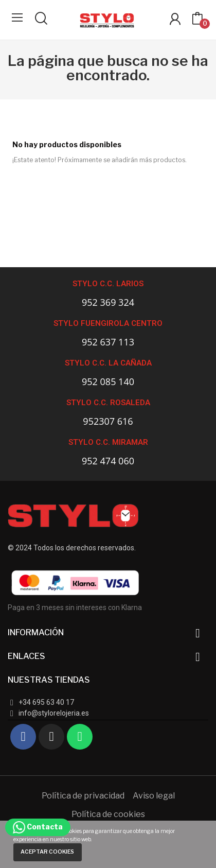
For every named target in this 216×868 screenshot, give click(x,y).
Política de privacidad (83, 796)
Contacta (38, 827)
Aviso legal (154, 796)
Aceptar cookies (47, 852)
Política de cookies (108, 814)
